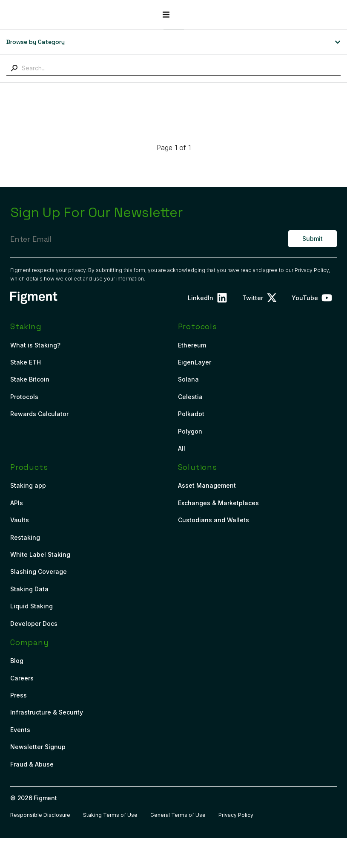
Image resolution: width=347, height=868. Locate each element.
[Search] (14, 68)
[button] (329, 14)
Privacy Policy (312, 270)
